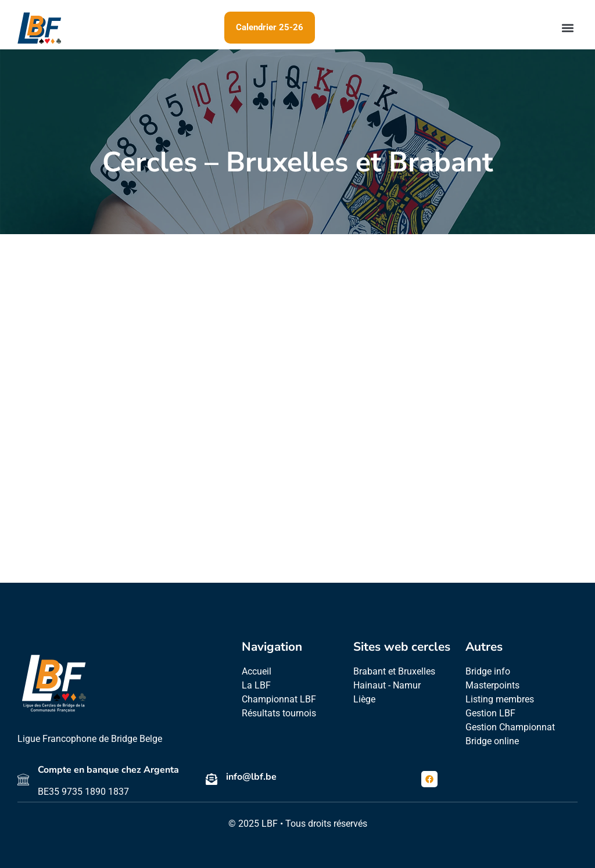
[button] (568, 28)
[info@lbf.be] (212, 779)
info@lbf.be (251, 777)
